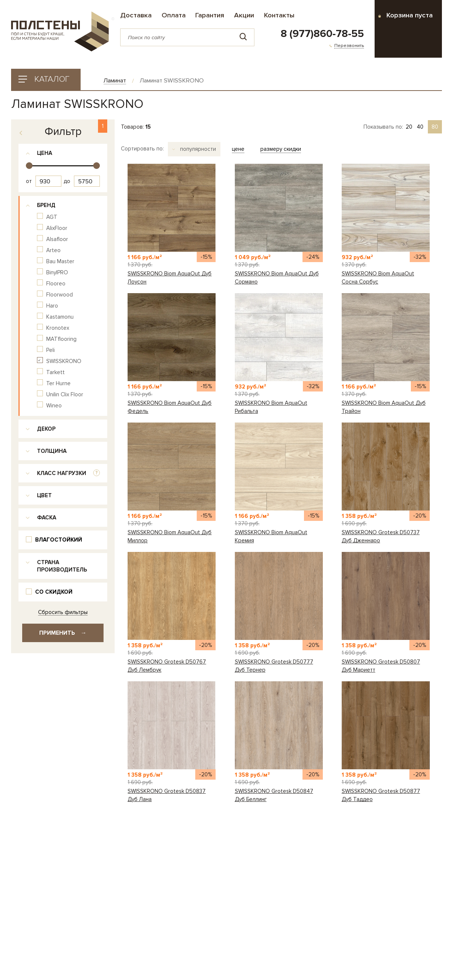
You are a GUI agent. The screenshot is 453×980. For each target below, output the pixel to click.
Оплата (174, 15)
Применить (63, 633)
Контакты (279, 15)
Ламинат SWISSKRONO (172, 81)
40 (420, 127)
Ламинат (115, 81)
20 (409, 127)
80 (435, 127)
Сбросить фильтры (63, 612)
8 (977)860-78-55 (322, 34)
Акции (244, 15)
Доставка (136, 15)
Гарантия (210, 15)
